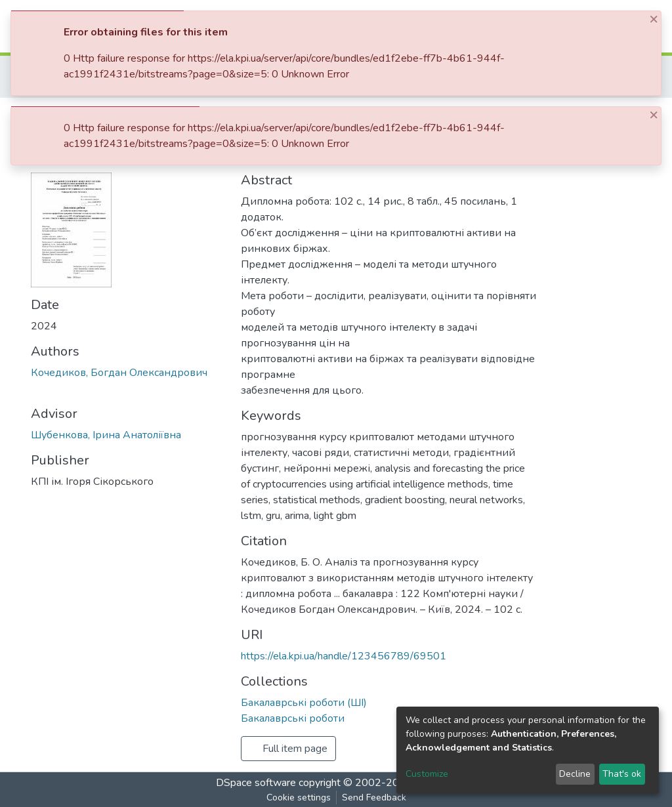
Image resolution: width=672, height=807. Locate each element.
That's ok (622, 774)
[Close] (655, 19)
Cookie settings (299, 797)
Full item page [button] (288, 749)
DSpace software (256, 783)
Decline (575, 774)
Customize (427, 774)
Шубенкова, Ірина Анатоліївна (106, 435)
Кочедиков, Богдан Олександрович (119, 373)
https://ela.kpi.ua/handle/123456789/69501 (344, 656)
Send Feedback (374, 797)
